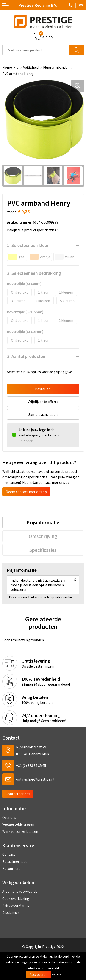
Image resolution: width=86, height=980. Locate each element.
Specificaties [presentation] (43, 550)
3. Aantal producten (26, 356)
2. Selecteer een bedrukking (34, 273)
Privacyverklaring (16, 905)
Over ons (9, 817)
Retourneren (12, 868)
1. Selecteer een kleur (28, 245)
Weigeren (57, 974)
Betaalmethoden (16, 861)
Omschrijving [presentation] (43, 536)
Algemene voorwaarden (21, 891)
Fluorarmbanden (56, 67)
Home (7, 67)
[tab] (43, 522)
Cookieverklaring (16, 898)
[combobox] (36, 50)
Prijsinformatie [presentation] (43, 522)
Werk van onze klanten (20, 831)
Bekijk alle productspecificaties (33, 230)
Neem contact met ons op (26, 492)
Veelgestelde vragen (18, 824)
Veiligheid (31, 67)
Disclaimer (11, 912)
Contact (9, 854)
